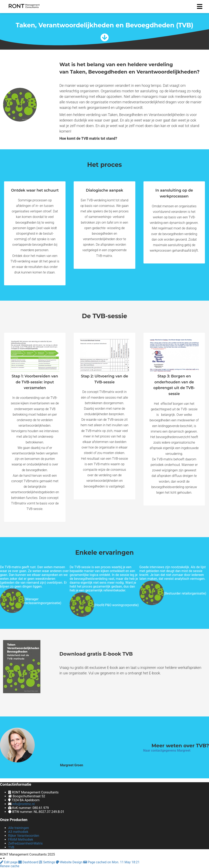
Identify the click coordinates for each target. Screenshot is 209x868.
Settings (47, 862)
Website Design (70, 862)
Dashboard (29, 862)
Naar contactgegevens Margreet (167, 750)
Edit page (9, 862)
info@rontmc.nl (23, 804)
